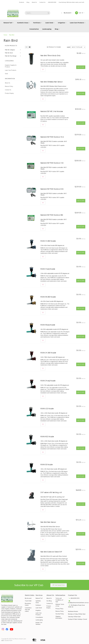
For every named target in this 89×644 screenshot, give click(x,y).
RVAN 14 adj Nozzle (48, 269)
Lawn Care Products (11, 70)
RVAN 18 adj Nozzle (48, 325)
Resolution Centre (28, 604)
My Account (66, 13)
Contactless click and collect (28, 609)
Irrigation (38, 610)
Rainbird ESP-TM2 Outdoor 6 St (52, 189)
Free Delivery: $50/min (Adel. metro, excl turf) (71, 2)
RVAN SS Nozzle (47, 464)
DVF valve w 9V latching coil (51, 492)
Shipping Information (59, 617)
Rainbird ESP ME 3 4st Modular (52, 111)
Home (5, 35)
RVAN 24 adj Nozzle (48, 381)
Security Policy (60, 614)
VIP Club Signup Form (59, 585)
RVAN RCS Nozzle (47, 437)
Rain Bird (12, 35)
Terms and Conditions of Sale (59, 600)
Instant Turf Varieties (39, 623)
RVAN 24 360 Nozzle (48, 353)
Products (22, 2)
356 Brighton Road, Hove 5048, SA (76, 606)
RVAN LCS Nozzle (47, 409)
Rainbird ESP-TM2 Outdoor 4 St (52, 163)
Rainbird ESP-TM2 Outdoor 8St (52, 215)
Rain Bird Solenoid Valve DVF (51, 552)
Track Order (28, 601)
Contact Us (42, 2)
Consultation (39, 617)
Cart (80, 13)
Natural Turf (39, 598)
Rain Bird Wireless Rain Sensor (52, 82)
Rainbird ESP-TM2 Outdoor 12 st (52, 137)
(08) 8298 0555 (52, 2)
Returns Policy (9, 86)
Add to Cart (81, 67)
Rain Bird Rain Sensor (48, 522)
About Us (34, 2)
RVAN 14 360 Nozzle (48, 241)
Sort (68, 47)
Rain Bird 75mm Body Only (50, 55)
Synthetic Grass (38, 602)
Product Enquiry (9, 93)
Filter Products (11, 46)
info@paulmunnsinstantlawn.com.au (78, 602)
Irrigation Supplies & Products (11, 66)
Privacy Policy (59, 609)
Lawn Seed (39, 608)
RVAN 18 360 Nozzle (48, 297)
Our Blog (49, 601)
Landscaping (39, 620)
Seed (6, 74)
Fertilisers (38, 605)
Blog (28, 2)
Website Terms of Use (60, 605)
